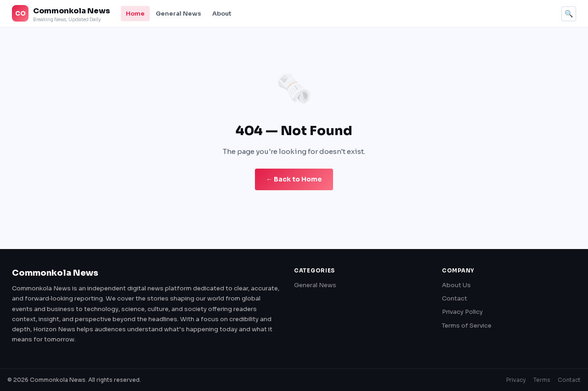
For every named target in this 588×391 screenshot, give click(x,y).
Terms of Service (467, 326)
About (222, 14)
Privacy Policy (462, 312)
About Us (456, 285)
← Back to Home (294, 179)
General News (178, 14)
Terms (542, 380)
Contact (455, 298)
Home (135, 14)
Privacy (516, 380)
